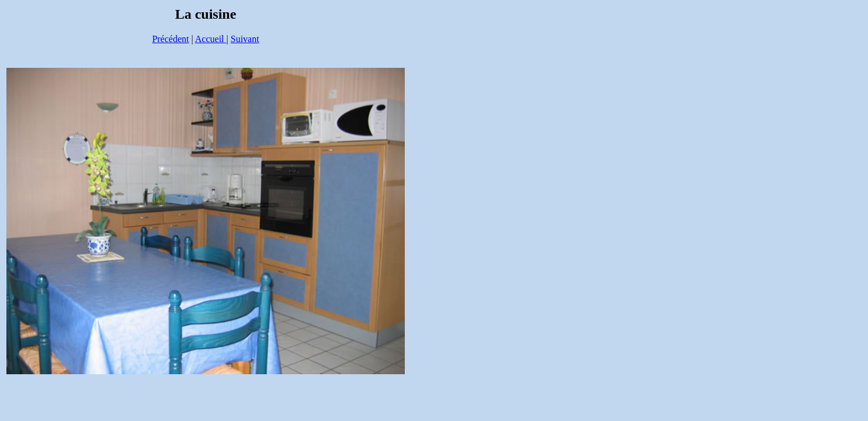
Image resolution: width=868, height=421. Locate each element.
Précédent (170, 39)
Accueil (211, 39)
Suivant (245, 39)
